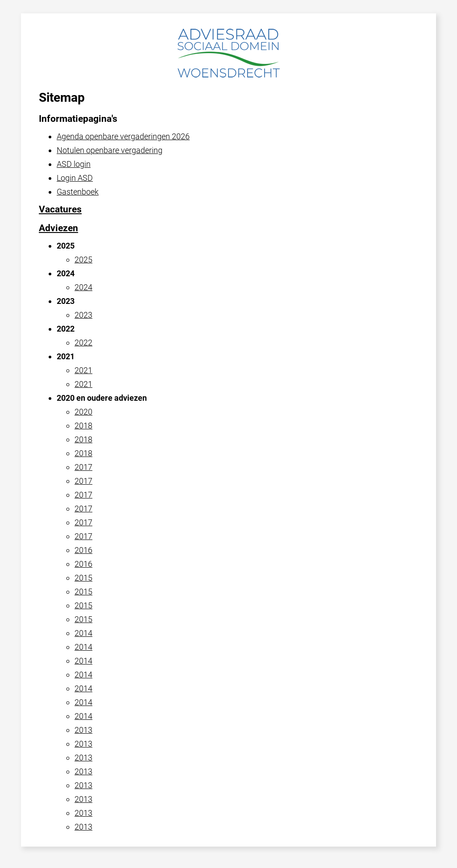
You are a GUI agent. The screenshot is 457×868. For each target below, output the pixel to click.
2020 (83, 412)
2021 (83, 370)
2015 (83, 578)
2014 (83, 633)
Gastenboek (78, 192)
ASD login (74, 164)
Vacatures (60, 209)
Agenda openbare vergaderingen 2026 (123, 136)
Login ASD (75, 178)
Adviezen (58, 228)
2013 (83, 730)
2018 (83, 426)
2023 (83, 315)
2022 (83, 343)
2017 (83, 467)
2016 (83, 550)
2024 (83, 287)
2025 (83, 260)
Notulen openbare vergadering (110, 150)
